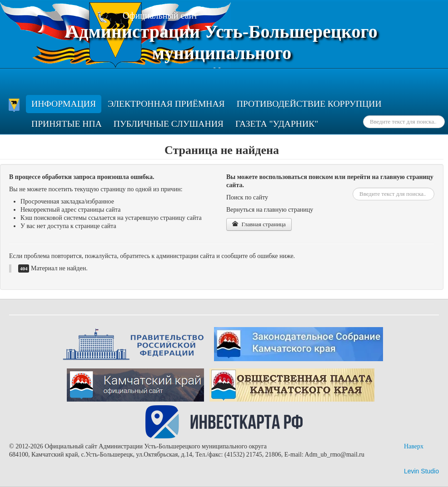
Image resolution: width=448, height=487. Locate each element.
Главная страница (259, 224)
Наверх (414, 446)
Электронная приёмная (166, 104)
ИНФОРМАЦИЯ (64, 104)
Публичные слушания (169, 124)
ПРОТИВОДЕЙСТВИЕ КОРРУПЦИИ (309, 104)
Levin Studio (421, 471)
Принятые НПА (67, 124)
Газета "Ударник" (277, 124)
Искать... (363, 116)
